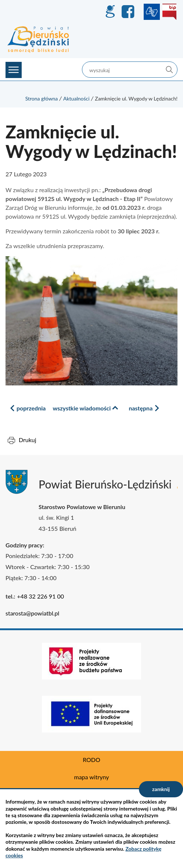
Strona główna (42, 98)
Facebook (129, 12)
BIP (169, 12)
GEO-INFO (110, 12)
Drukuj (28, 440)
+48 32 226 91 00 (40, 596)
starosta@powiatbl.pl (32, 613)
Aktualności (76, 98)
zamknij (161, 789)
